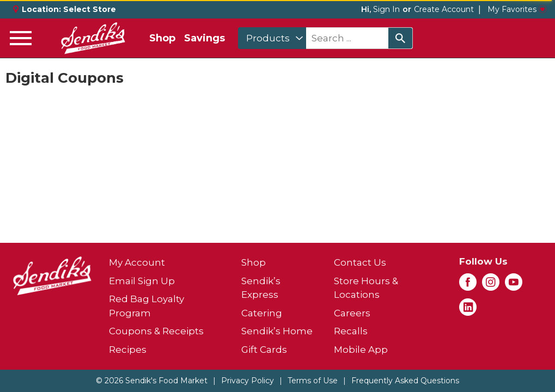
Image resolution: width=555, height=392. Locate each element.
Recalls (351, 331)
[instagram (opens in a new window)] (491, 285)
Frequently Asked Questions (405, 381)
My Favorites (517, 9)
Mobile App (361, 350)
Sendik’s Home (277, 331)
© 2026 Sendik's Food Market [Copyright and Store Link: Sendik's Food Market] (152, 381)
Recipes (128, 350)
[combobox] (272, 38)
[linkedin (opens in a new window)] (468, 310)
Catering (262, 313)
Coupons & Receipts (156, 331)
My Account (137, 262)
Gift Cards (264, 350)
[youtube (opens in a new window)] (514, 285)
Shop (162, 38)
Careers (352, 313)
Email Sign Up (142, 281)
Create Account (444, 9)
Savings (205, 38)
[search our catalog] (400, 38)
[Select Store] (91, 9)
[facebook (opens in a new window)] (468, 285)
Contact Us (360, 262)
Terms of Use (313, 381)
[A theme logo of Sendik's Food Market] (93, 38)
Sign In (386, 9)
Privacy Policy (248, 381)
